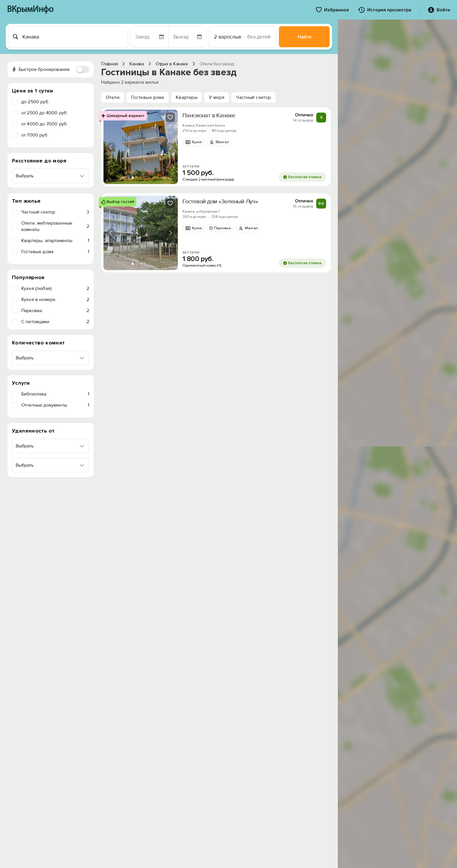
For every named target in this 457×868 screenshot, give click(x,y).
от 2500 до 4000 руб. (44, 113)
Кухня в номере (55, 300)
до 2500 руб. (35, 102)
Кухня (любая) (55, 288)
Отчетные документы (55, 405)
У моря (217, 97)
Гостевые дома (55, 252)
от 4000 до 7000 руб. (44, 124)
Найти (304, 37)
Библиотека (55, 394)
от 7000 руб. (35, 135)
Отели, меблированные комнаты (55, 226)
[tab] (133, 178)
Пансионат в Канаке (209, 116)
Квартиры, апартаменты (55, 241)
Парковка (55, 311)
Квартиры (187, 97)
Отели (113, 97)
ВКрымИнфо (30, 10)
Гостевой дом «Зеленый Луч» (220, 202)
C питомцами (55, 322)
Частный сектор (55, 212)
